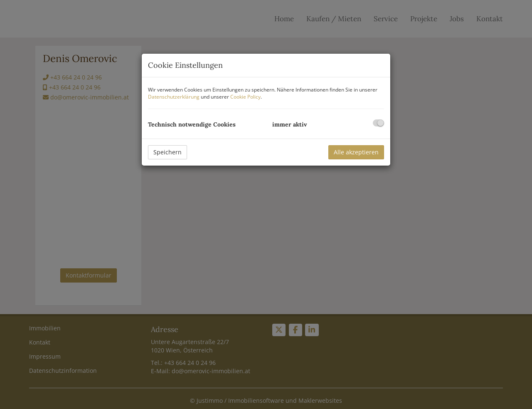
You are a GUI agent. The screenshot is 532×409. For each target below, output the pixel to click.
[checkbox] (378, 123)
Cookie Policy (245, 97)
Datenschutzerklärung (174, 97)
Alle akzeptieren (356, 152)
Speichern (167, 152)
